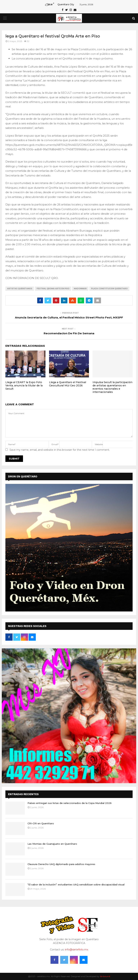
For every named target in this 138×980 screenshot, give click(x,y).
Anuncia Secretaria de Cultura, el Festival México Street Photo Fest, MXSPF (69, 317)
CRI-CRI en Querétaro (41, 823)
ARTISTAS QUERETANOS (20, 289)
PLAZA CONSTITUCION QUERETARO (109, 289)
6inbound (105, 976)
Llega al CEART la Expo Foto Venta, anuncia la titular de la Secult (24, 385)
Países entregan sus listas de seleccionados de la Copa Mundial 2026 (70, 803)
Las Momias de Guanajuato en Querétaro (52, 844)
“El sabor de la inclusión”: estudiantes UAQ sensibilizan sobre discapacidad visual (76, 884)
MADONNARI (80, 289)
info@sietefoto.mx (76, 950)
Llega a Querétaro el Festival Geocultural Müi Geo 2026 (68, 384)
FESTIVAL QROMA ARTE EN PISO (53, 289)
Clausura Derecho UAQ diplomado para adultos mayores (61, 864)
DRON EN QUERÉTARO (23, 476)
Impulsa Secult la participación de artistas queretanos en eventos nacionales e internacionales (112, 387)
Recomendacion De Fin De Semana (69, 333)
